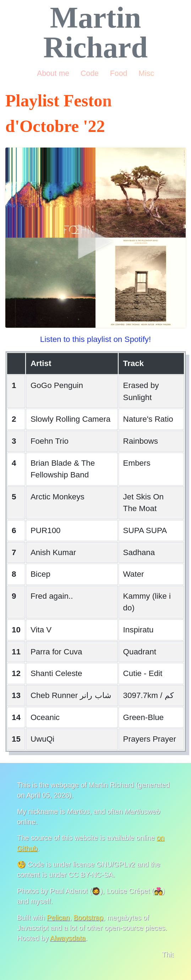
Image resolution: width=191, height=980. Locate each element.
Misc (146, 73)
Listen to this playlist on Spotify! (95, 339)
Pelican (58, 918)
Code (90, 73)
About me (53, 73)
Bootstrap (88, 918)
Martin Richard (95, 32)
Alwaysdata (68, 938)
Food (119, 73)
